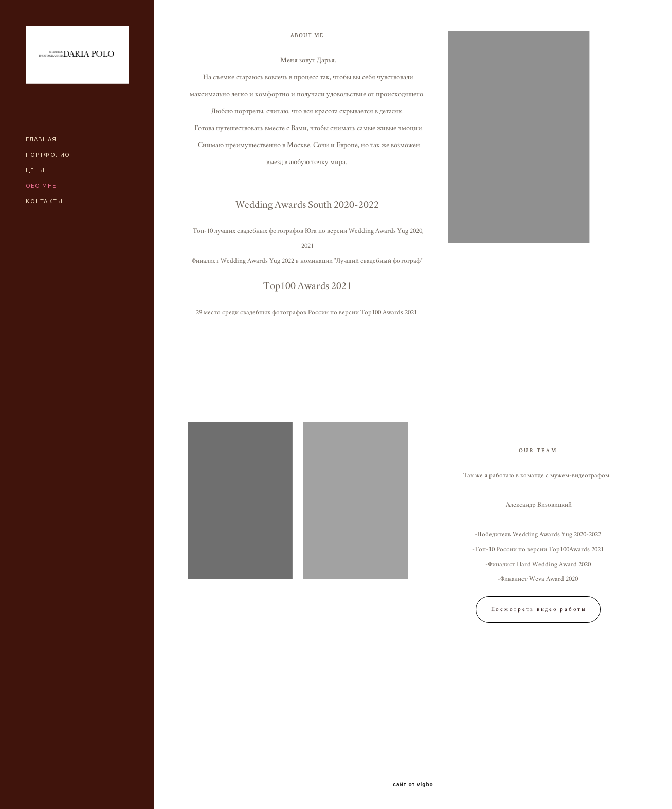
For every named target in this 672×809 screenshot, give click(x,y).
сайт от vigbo (413, 785)
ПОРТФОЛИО (48, 155)
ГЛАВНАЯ (41, 139)
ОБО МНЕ (41, 185)
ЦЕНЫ (35, 170)
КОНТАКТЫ (44, 201)
